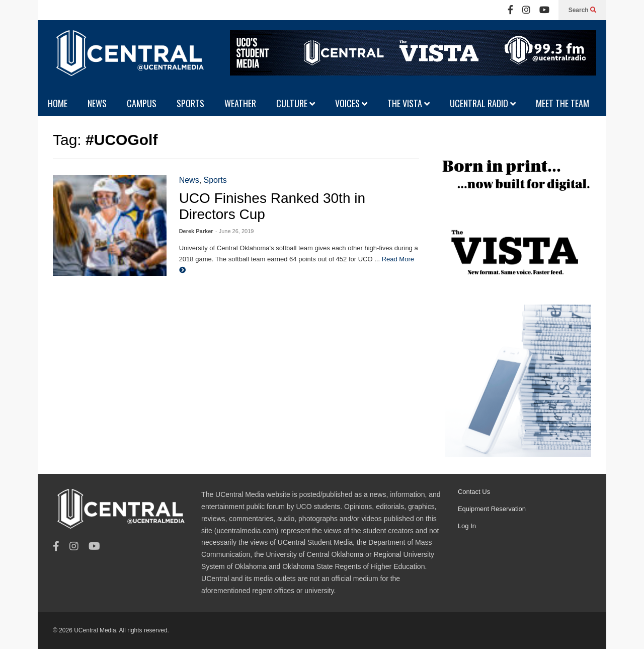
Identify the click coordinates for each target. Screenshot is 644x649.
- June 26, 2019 (234, 231)
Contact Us (474, 492)
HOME (58, 103)
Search (582, 10)
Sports (215, 180)
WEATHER (240, 103)
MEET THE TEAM (562, 103)
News (189, 180)
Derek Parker (196, 231)
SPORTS (190, 103)
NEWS (97, 103)
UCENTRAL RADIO (483, 103)
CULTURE (296, 103)
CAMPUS (142, 103)
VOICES (351, 103)
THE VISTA (409, 103)
